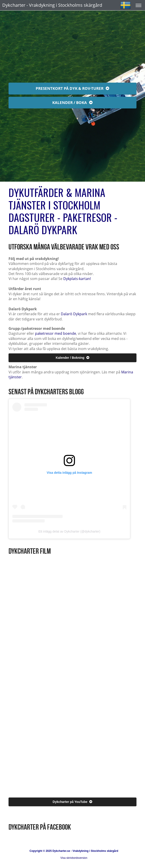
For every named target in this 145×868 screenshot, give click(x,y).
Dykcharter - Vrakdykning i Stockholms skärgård (52, 5)
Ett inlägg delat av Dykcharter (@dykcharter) (69, 531)
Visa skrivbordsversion (74, 858)
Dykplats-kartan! (77, 279)
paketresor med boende (56, 333)
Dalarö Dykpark (74, 314)
